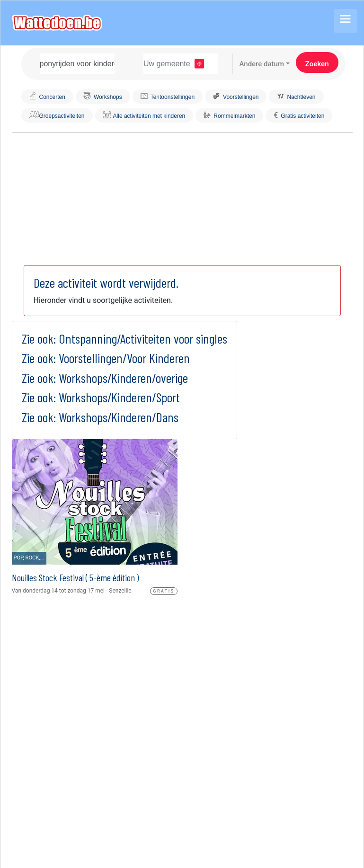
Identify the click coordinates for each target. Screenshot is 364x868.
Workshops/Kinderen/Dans (119, 417)
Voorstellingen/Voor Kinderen (124, 358)
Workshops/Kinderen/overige (123, 378)
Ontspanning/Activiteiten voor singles (143, 338)
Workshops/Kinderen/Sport (119, 397)
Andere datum (262, 64)
